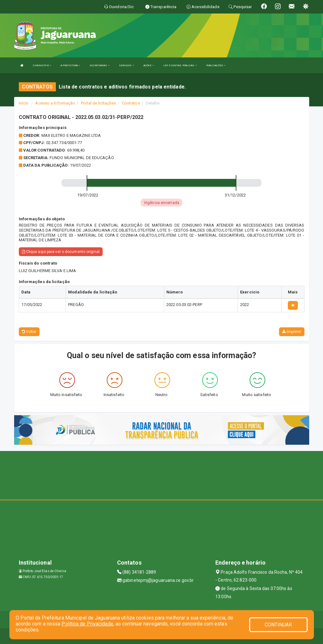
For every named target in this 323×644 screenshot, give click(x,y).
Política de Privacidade (87, 624)
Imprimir (292, 332)
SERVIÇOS (127, 65)
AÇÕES (149, 65)
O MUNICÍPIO (42, 65)
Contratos (131, 103)
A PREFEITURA (70, 65)
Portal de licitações (99, 103)
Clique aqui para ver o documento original (61, 252)
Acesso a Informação (55, 103)
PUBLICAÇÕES (216, 65)
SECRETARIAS (99, 65)
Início (24, 103)
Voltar (29, 332)
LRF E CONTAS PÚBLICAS (180, 65)
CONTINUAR (278, 625)
